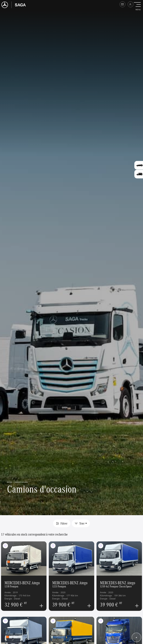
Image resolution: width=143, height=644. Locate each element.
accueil (10, 482)
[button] (138, 7)
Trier (80, 523)
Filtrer (62, 523)
